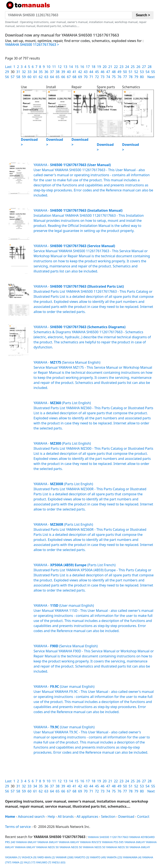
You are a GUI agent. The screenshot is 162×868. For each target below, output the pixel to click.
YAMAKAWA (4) (132, 857)
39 (63, 72)
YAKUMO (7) (44, 862)
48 (114, 72)
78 (131, 77)
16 (82, 67)
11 (54, 67)
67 (69, 77)
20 (105, 67)
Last (8, 67)
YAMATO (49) (98, 857)
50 (125, 72)
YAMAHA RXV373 (91, 842)
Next (151, 77)
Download (126, 817)
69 (80, 77)
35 (41, 72)
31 (18, 72)
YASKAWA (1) (13, 857)
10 (49, 67)
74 (108, 77)
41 (74, 72)
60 (30, 77)
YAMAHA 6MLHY (26, 842)
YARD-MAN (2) (46, 857)
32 (24, 72)
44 (91, 72)
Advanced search (31, 817)
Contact (143, 817)
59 (24, 77)
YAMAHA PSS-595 (113, 842)
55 (153, 72)
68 (74, 77)
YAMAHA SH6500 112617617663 (108, 837)
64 (52, 77)
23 (121, 67)
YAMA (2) (18, 862)
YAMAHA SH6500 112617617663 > (32, 45)
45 (97, 72)
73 (103, 77)
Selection (108, 817)
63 (46, 77)
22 (116, 67)
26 (138, 67)
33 (30, 72)
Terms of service (18, 827)
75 (114, 77)
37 (52, 72)
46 (103, 72)
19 (99, 67)
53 (142, 72)
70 (86, 77)
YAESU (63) (59, 862)
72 (97, 77)
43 (86, 72)
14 (71, 67)
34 (35, 72)
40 (69, 72)
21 (110, 67)
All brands (66, 817)
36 (46, 72)
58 (18, 77)
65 (58, 77)
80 (142, 77)
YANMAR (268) (64, 857)
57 (13, 77)
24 (127, 67)
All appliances (87, 817)
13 (65, 67)
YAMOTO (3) (82, 857)
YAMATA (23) (114, 857)
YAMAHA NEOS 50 (47, 847)
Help (51, 817)
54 (147, 72)
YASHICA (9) (29, 857)
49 (119, 72)
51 (131, 72)
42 (80, 72)
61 (35, 77)
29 (7, 72)
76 (119, 77)
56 (7, 77)
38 (58, 72)
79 (136, 77)
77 (125, 77)
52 (136, 72)
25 (133, 67)
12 (60, 67)
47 (108, 72)
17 (88, 67)
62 (41, 77)
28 (150, 67)
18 (93, 67)
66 (63, 77)
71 (91, 77)
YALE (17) (30, 862)
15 (77, 67)
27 (144, 67)
